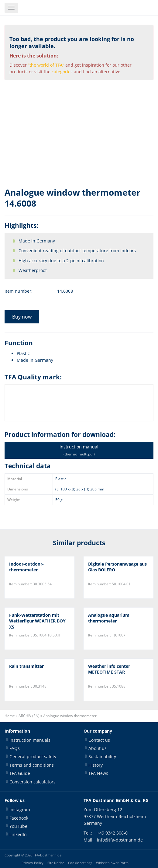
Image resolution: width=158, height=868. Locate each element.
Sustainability (102, 756)
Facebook (19, 818)
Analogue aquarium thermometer (109, 618)
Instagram (20, 809)
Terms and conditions (32, 765)
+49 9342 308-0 (112, 833)
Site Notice (56, 863)
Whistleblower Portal (113, 863)
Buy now (22, 317)
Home (10, 716)
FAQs (15, 748)
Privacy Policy (33, 863)
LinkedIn (18, 834)
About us (98, 748)
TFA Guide (20, 773)
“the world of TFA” (46, 65)
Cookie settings (80, 863)
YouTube (18, 826)
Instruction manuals (30, 740)
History (96, 765)
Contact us (99, 740)
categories (62, 72)
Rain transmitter (26, 666)
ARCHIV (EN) (29, 716)
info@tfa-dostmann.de (120, 840)
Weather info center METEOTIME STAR (109, 669)
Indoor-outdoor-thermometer (26, 567)
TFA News (98, 773)
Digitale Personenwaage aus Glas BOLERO (117, 567)
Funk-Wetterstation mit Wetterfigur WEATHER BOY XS (37, 621)
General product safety (33, 756)
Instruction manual (79, 450)
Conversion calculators (33, 782)
